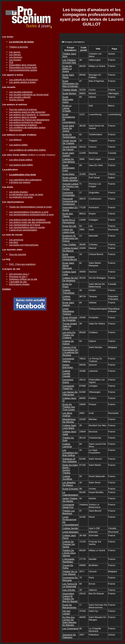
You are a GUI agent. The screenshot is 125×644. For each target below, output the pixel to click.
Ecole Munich (69, 93)
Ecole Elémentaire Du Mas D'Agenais (70, 84)
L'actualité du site (18, 282)
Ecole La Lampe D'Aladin (67, 108)
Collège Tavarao (67, 298)
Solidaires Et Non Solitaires (70, 460)
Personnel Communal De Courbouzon (70, 201)
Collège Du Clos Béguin (69, 160)
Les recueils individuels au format (29, 95)
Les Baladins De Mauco (69, 484)
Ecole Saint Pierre (68, 76)
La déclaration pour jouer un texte (26, 194)
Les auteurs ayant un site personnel (27, 112)
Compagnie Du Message (70, 579)
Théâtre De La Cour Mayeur (70, 573)
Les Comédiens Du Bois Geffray (70, 453)
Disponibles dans (23, 65)
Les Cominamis (70, 628)
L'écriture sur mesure (20, 182)
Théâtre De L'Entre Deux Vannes (69, 553)
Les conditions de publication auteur (27, 127)
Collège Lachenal (67, 445)
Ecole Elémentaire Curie (69, 168)
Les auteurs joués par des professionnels (30, 222)
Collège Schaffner (67, 478)
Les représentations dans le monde (27, 227)
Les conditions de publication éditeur (28, 150)
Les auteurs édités (18, 145)
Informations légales (19, 284)
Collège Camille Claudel (66, 373)
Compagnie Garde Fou (68, 506)
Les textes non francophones (24, 245)
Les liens (14, 242)
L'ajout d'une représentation (23, 230)
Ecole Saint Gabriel (68, 304)
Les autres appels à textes (22, 82)
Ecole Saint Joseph (68, 154)
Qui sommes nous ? (19, 274)
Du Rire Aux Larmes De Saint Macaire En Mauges (70, 621)
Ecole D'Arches (70, 489)
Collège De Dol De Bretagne (70, 279)
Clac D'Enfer (69, 590)
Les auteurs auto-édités (21, 165)
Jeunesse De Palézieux (69, 636)
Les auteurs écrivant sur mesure (25, 122)
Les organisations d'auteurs (23, 125)
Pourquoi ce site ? (18, 277)
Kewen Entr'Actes (68, 366)
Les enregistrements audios (23, 70)
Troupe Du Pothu (68, 567)
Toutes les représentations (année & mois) (30, 207)
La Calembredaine (70, 494)
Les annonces (16, 240)
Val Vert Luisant (66, 612)
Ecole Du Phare (67, 285)
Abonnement (16, 130)
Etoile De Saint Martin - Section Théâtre (70, 469)
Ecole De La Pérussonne (69, 221)
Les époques (16, 57)
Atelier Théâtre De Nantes (70, 500)
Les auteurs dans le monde (23, 117)
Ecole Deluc (69, 174)
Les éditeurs (15, 140)
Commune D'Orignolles (69, 194)
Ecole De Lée (69, 226)
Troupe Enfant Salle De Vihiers (70, 326)
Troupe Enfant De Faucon (70, 148)
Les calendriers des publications (25, 180)
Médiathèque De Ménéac (69, 421)
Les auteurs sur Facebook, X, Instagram (29, 115)
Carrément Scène (68, 381)
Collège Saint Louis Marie (69, 427)
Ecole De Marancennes (69, 606)
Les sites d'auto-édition (21, 160)
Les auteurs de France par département (29, 120)
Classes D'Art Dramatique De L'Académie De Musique (70, 351)
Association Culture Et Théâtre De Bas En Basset (70, 597)
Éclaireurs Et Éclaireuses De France (70, 238)
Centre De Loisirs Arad (68, 231)
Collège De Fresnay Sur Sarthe (69, 544)
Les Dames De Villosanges (70, 393)
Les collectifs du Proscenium (24, 80)
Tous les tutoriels (18, 254)
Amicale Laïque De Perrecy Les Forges (70, 186)
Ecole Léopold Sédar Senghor (70, 179)
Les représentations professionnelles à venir (31, 214)
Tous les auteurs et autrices (23, 109)
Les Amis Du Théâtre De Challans (69, 335)
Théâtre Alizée (70, 90)
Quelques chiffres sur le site (23, 279)
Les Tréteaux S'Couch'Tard (69, 61)
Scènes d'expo (17, 100)
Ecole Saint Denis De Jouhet (68, 128)
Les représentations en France (25, 225)
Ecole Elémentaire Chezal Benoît (70, 257)
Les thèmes (15, 55)
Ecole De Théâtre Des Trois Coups (69, 407)
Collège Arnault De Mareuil (70, 249)
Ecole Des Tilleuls (68, 215)
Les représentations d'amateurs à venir (29, 212)
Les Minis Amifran (67, 414)
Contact (7, 289)
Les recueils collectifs (20, 97)
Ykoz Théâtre (69, 244)
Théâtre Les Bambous (69, 512)
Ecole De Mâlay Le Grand (67, 69)
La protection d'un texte (21, 197)
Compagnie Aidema (68, 360)
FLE (11, 62)
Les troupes (15, 60)
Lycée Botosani (70, 532)
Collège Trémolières (68, 291)
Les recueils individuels (21, 92)
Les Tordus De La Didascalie (70, 585)
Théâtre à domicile (18, 47)
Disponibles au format (23, 67)
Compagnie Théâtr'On (68, 387)
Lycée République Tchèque (68, 311)
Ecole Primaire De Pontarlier (70, 319)
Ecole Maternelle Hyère (68, 99)
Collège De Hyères (68, 342)
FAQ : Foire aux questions (22, 264)
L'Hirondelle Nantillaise (68, 560)
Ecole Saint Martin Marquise (68, 266)
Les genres (15, 52)
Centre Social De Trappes (69, 142)
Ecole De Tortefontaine (69, 136)
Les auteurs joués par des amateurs (27, 220)
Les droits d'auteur (18, 192)
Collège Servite (70, 528)
